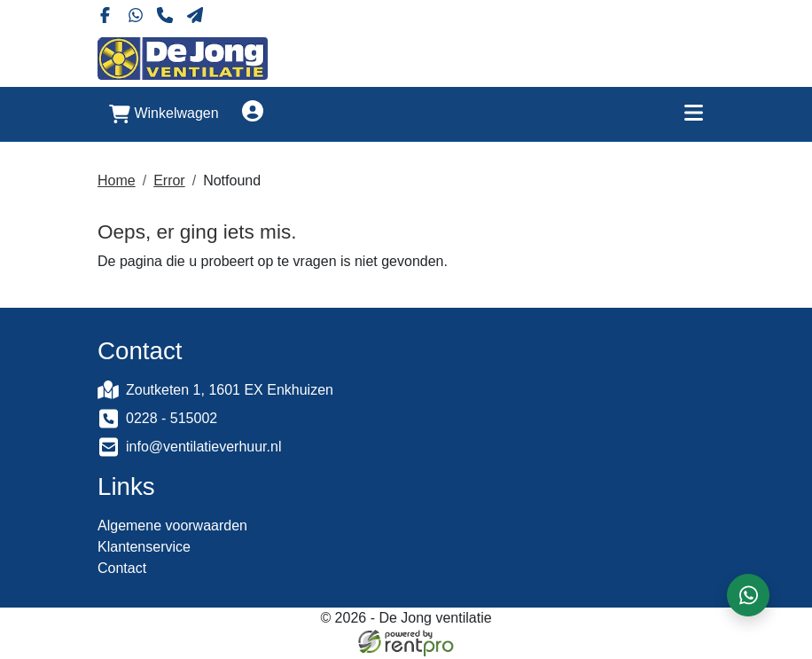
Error (169, 179)
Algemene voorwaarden (172, 528)
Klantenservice (144, 549)
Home (117, 179)
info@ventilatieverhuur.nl (203, 447)
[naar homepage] (183, 57)
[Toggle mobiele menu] (693, 112)
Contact (122, 571)
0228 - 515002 (172, 419)
